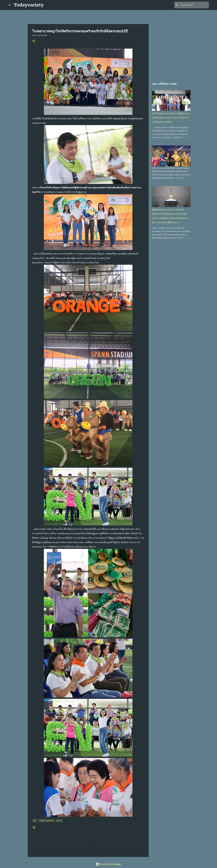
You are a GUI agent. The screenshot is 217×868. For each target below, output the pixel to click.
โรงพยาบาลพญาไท (46, 821)
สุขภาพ (59, 821)
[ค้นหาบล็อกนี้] (194, 5)
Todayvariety (29, 5)
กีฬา (35, 821)
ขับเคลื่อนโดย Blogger (108, 864)
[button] (34, 41)
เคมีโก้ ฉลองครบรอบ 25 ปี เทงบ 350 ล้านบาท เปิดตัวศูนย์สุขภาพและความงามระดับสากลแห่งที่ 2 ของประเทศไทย (171, 118)
